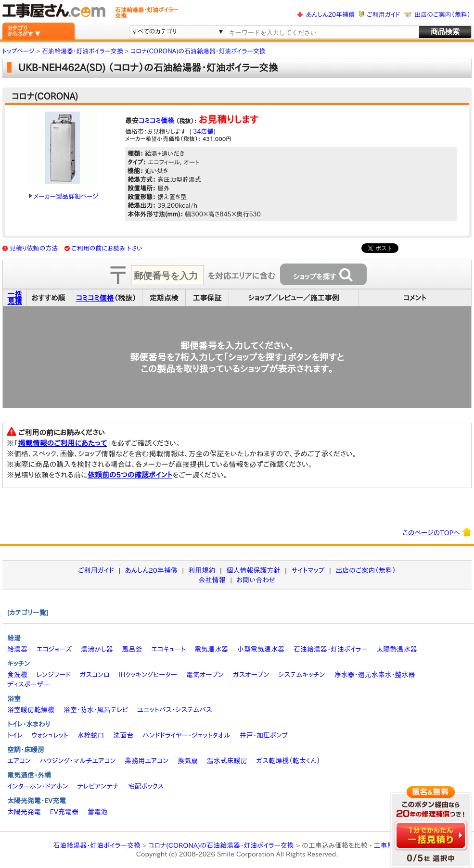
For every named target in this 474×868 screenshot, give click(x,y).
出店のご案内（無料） (443, 15)
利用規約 (202, 570)
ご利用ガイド (383, 15)
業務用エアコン (147, 761)
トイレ (15, 735)
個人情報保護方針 (253, 570)
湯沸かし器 (97, 649)
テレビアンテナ (98, 786)
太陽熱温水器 (397, 649)
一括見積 (15, 298)
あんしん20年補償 (330, 15)
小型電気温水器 (261, 649)
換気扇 (188, 761)
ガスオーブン (251, 675)
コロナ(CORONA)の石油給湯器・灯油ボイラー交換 (221, 845)
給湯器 (17, 649)
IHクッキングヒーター (148, 675)
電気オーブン (205, 675)
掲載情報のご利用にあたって (63, 443)
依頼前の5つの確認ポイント (130, 475)
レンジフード (54, 675)
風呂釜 (132, 649)
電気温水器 (211, 649)
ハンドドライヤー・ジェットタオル (186, 735)
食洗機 (17, 675)
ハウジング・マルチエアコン (78, 761)
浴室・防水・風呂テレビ (96, 710)
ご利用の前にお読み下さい (107, 248)
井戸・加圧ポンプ (264, 735)
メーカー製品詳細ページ (64, 196)
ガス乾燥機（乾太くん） (288, 761)
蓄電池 (98, 812)
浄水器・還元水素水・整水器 (374, 675)
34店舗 (203, 132)
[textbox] (322, 32)
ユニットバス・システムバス (175, 710)
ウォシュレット (50, 735)
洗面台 (123, 735)
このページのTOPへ (437, 532)
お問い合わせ (256, 580)
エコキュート (168, 649)
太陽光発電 (24, 812)
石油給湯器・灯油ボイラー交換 (97, 845)
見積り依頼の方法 (34, 248)
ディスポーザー (28, 684)
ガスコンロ (94, 675)
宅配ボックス (146, 786)
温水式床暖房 (227, 761)
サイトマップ (308, 570)
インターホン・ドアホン (38, 786)
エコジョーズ (54, 649)
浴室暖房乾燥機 (31, 710)
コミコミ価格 (156, 121)
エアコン (19, 761)
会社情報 (212, 580)
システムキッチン (302, 675)
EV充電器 (64, 812)
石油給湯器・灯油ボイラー (331, 649)
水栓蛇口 (91, 735)
